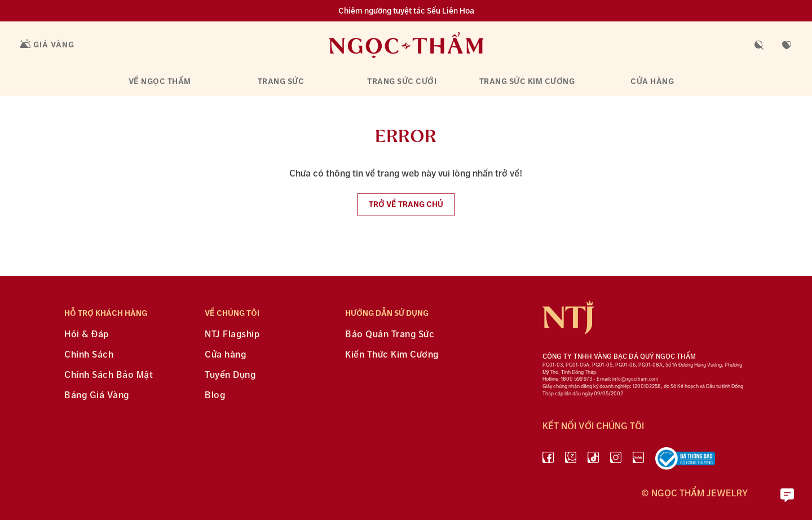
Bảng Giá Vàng (97, 396)
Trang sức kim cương (527, 81)
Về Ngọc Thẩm (160, 81)
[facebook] (548, 461)
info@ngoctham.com (635, 379)
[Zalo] (571, 461)
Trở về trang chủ (406, 204)
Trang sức (281, 81)
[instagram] (616, 461)
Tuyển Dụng (230, 375)
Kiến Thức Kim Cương (392, 355)
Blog (215, 396)
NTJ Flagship (232, 335)
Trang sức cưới (402, 81)
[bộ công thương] (685, 461)
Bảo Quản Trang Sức (390, 335)
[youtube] (638, 461)
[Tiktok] (593, 461)
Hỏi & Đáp (87, 335)
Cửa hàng (652, 81)
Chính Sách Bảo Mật (109, 375)
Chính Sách (89, 355)
